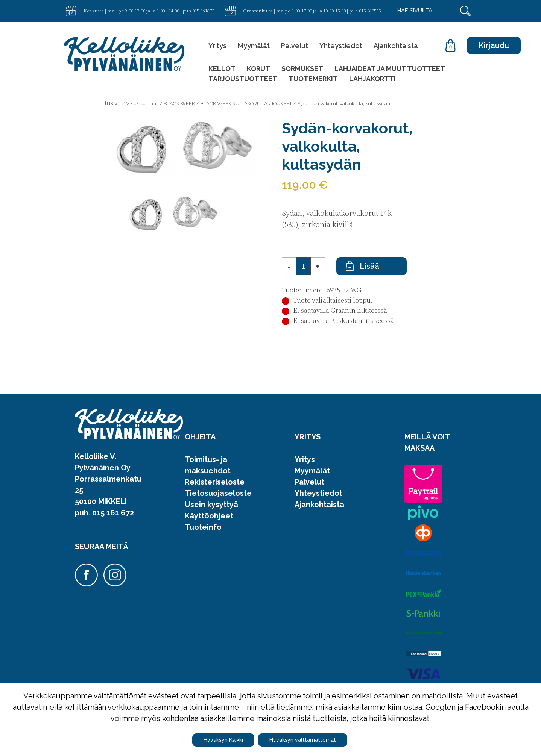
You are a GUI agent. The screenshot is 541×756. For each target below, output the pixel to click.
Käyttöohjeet (209, 516)
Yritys (217, 46)
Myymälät (254, 46)
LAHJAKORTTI (372, 79)
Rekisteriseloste (215, 482)
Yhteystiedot (341, 46)
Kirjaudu (494, 45)
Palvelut (295, 46)
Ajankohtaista (396, 46)
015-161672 (203, 11)
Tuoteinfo (203, 527)
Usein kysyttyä (211, 505)
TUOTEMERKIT (313, 79)
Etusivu (111, 103)
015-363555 (370, 11)
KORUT (258, 69)
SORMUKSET (302, 69)
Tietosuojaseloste (218, 493)
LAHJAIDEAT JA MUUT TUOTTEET (390, 69)
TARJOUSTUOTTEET (243, 79)
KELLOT (222, 69)
